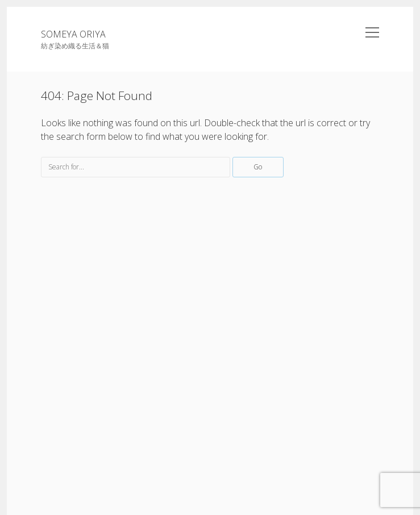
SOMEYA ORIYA (73, 34)
